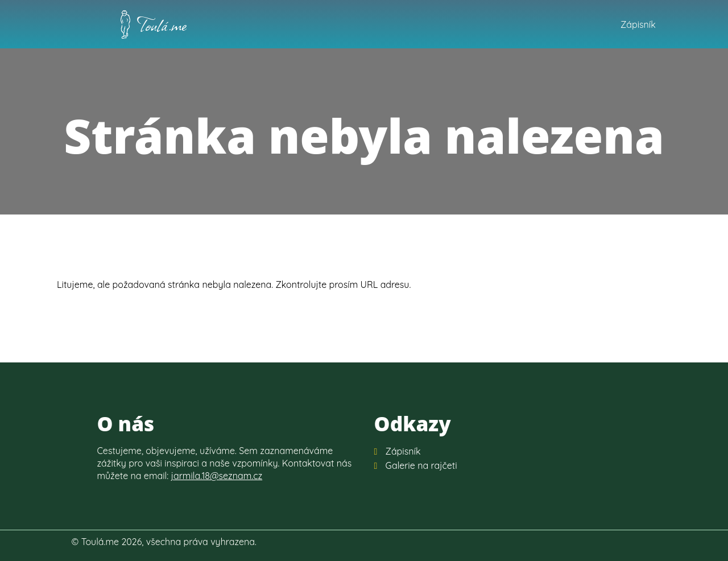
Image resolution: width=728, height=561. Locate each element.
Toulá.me (162, 24)
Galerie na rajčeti (421, 465)
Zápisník (638, 24)
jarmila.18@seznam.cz (217, 476)
